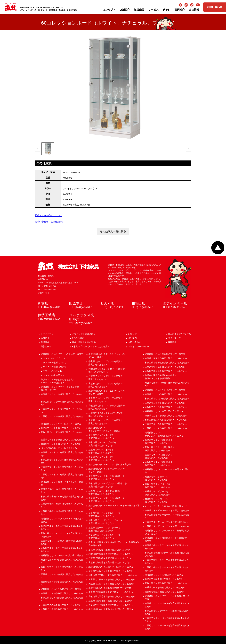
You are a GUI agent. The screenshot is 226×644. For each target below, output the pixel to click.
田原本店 (76, 303)
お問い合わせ (215, 7)
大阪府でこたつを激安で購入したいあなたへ (166, 407)
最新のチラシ (47, 347)
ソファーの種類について (55, 367)
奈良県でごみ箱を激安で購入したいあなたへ (62, 593)
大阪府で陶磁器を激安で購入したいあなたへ (110, 562)
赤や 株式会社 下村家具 (68, 266)
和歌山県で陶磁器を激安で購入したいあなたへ (111, 554)
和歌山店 (138, 303)
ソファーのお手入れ (52, 371)
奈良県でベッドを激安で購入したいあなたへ (62, 428)
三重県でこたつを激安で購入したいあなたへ (166, 403)
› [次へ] (189, 149)
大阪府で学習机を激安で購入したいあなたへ (166, 371)
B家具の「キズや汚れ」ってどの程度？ (91, 347)
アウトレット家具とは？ (84, 334)
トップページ (47, 334)
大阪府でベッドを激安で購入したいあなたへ (62, 444)
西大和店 (107, 303)
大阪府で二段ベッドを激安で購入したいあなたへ (112, 584)
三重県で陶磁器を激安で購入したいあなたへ (110, 558)
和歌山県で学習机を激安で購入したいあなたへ (167, 363)
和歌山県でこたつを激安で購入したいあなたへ (167, 399)
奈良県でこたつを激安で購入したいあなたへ (166, 394)
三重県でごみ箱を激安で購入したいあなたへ (62, 605)
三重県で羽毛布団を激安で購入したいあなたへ (111, 601)
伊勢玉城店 (46, 315)
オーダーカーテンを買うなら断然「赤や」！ (166, 506)
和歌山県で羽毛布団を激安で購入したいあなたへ (112, 596)
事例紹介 (180, 9)
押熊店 (43, 303)
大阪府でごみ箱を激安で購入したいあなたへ (62, 609)
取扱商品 (45, 342)
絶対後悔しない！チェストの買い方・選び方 (110, 464)
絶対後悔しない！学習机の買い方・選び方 (165, 354)
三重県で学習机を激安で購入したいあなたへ (166, 367)
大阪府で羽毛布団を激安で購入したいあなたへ (111, 605)
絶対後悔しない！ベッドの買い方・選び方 (61, 424)
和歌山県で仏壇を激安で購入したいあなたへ (166, 583)
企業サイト (44, 293)
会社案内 (132, 338)
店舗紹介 (125, 9)
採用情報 (172, 342)
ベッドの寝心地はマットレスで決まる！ (60, 448)
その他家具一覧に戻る (113, 231)
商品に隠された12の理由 (84, 342)
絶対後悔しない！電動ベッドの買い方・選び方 (111, 609)
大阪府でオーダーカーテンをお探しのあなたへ (167, 526)
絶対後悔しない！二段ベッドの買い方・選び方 (111, 567)
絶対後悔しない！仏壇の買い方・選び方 (164, 575)
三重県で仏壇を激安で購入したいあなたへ (165, 587)
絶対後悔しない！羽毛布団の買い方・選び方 (110, 588)
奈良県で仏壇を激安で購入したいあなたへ (165, 579)
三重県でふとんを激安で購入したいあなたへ (166, 424)
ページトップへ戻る (218, 248)
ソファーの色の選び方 (54, 375)
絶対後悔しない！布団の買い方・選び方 (164, 411)
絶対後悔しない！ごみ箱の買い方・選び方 (61, 589)
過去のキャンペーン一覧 (180, 334)
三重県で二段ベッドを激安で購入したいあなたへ (112, 579)
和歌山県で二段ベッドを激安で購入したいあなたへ (113, 575)
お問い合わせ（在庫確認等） (49, 222)
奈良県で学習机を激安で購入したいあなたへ (166, 358)
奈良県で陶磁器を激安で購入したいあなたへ (110, 550)
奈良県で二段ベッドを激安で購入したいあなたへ (112, 571)
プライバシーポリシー (139, 347)
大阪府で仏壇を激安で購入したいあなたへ (165, 592)
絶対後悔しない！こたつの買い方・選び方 (165, 390)
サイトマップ (174, 338)
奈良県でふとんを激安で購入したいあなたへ (166, 416)
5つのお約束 (78, 338)
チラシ (167, 9)
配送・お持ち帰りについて (48, 215)
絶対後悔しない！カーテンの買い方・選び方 (62, 555)
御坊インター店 (175, 303)
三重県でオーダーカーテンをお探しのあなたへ (167, 522)
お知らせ (132, 334)
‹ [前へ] (37, 149)
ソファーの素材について (55, 363)
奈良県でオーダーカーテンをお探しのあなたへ (167, 510)
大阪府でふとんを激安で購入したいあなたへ (166, 428)
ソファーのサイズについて (56, 358)
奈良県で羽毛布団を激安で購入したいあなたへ (111, 592)
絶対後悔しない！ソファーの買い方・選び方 (62, 354)
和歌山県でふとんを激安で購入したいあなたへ (167, 420)
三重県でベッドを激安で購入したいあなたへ (62, 440)
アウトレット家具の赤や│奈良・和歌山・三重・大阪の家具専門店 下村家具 (11, 7)
